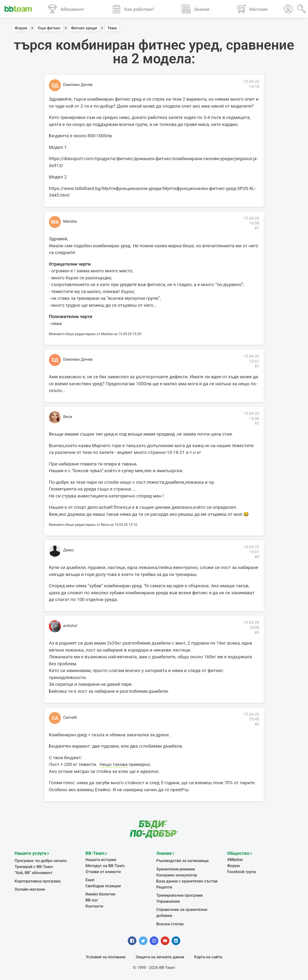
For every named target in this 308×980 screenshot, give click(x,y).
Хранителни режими (176, 869)
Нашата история (101, 860)
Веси (68, 417)
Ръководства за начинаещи (183, 861)
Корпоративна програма (38, 881)
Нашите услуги (31, 853)
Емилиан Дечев (78, 85)
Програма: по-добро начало (41, 861)
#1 (257, 228)
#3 (257, 423)
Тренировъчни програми (180, 895)
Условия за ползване (106, 957)
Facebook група (241, 872)
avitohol (70, 626)
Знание (164, 853)
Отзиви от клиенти (103, 872)
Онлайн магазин (30, 889)
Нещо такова (114, 764)
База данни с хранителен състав (187, 881)
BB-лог (92, 900)
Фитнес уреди (84, 28)
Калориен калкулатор (177, 875)
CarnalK (70, 717)
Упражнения (168, 901)
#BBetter (235, 860)
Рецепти (164, 887)
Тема (112, 28)
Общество (238, 853)
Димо (69, 550)
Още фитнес (49, 28)
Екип (90, 880)
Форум (21, 28)
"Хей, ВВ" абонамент (34, 873)
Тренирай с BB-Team (34, 867)
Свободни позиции (103, 886)
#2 (257, 366)
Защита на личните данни (160, 957)
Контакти (94, 906)
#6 (257, 724)
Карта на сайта (208, 957)
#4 (257, 557)
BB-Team (95, 853)
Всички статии (170, 924)
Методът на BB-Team (105, 866)
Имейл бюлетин (100, 894)
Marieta (70, 221)
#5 (257, 633)
